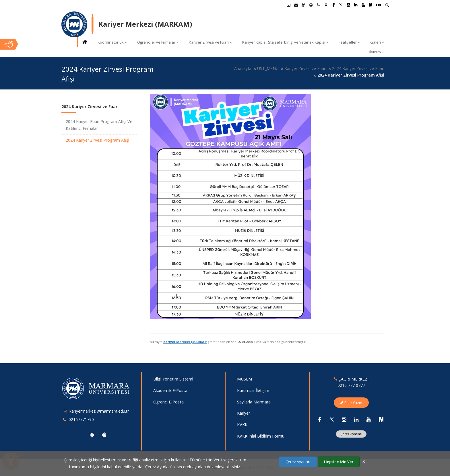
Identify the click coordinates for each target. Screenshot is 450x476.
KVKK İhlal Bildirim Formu (261, 436)
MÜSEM (245, 379)
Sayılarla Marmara (254, 402)
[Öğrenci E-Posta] (288, 5)
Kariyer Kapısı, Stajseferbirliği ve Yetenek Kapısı (285, 42)
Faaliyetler (349, 42)
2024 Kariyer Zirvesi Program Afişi (97, 140)
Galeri (377, 42)
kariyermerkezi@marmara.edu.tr (99, 411)
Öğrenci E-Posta (168, 402)
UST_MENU (268, 68)
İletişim (376, 52)
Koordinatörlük (112, 42)
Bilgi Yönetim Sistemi (173, 379)
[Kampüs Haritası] (326, 5)
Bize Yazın (351, 403)
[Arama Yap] (387, 6)
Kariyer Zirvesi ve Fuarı (210, 42)
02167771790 (81, 419)
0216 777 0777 (351, 385)
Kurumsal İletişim (253, 390)
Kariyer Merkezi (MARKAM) (186, 342)
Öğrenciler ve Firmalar (158, 42)
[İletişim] (318, 5)
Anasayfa (243, 68)
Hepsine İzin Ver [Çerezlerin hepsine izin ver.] (339, 462)
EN (379, 5)
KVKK (242, 425)
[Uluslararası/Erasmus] (311, 5)
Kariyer (244, 413)
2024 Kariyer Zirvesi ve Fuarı (358, 68)
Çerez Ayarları (351, 434)
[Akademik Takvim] (303, 5)
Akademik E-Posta (170, 390)
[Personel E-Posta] (296, 5)
